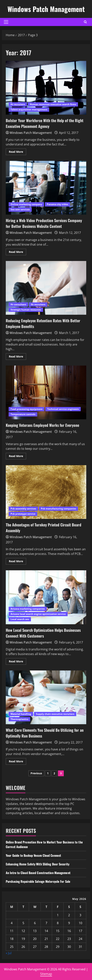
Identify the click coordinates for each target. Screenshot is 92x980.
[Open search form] (85, 22)
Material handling (21, 714)
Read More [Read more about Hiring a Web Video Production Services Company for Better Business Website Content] (17, 253)
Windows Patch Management (46, 9)
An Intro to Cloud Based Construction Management (38, 873)
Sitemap (46, 974)
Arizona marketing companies (28, 609)
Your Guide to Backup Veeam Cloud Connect (33, 855)
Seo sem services (20, 209)
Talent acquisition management (29, 109)
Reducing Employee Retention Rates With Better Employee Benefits (46, 288)
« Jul (9, 953)
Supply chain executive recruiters (55, 714)
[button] (6, 22)
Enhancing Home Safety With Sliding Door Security (38, 864)
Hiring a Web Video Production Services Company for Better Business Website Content (46, 188)
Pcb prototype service (23, 514)
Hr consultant (18, 304)
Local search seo (20, 619)
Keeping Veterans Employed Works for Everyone (46, 392)
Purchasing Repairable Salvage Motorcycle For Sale (38, 881)
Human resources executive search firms (53, 104)
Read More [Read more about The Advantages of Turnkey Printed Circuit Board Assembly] (17, 562)
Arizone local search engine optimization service (38, 614)
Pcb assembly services (23, 509)
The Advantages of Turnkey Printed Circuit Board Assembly (46, 492)
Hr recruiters (18, 104)
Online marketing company (26, 204)
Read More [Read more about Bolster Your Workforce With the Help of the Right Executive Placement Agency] (17, 152)
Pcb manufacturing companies (58, 509)
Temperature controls (23, 414)
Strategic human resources (26, 310)
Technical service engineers (63, 409)
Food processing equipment (27, 409)
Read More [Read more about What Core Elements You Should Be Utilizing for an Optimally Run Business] (17, 762)
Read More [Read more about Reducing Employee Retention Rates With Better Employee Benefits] (17, 357)
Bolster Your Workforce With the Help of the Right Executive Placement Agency (46, 88)
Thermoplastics (19, 719)
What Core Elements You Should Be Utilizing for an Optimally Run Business (46, 697)
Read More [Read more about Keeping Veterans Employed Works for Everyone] (17, 457)
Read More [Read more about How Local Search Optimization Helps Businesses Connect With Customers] (17, 662)
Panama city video (57, 204)
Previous (36, 773)
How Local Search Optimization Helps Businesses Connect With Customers (46, 597)
